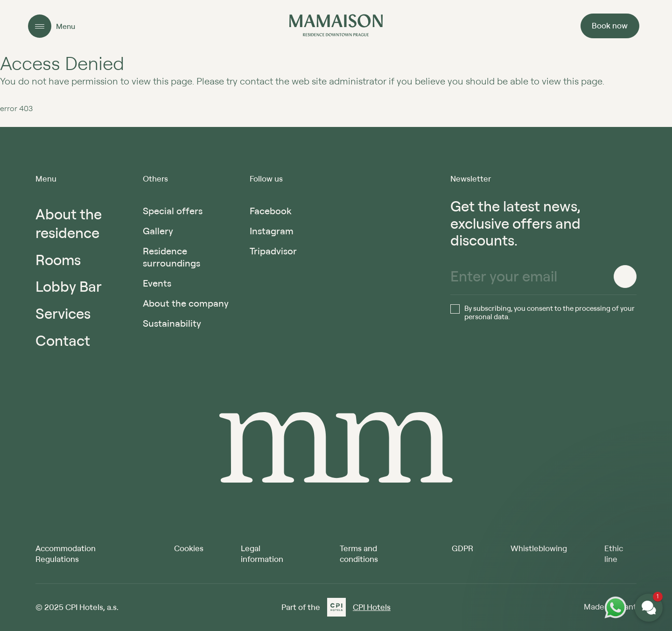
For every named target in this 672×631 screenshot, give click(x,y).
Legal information (262, 553)
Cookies (189, 548)
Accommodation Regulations (66, 553)
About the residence (69, 223)
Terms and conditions (359, 553)
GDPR (462, 548)
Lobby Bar (69, 286)
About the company (186, 303)
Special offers (173, 211)
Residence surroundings (171, 257)
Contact (63, 340)
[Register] (625, 277)
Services (63, 313)
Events (157, 283)
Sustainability (172, 323)
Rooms (58, 260)
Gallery (158, 231)
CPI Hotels (372, 607)
